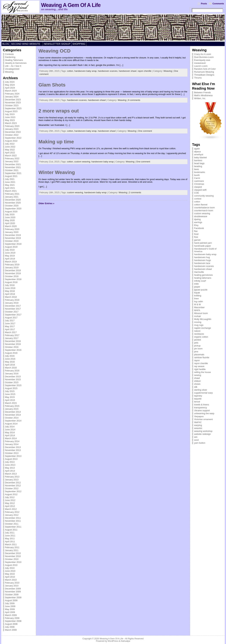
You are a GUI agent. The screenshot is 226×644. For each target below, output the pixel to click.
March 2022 (11, 156)
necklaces (199, 334)
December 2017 (13, 306)
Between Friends (202, 92)
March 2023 (11, 123)
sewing (198, 375)
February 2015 (12, 406)
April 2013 (10, 471)
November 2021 (13, 167)
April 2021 (10, 188)
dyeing (197, 219)
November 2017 (13, 309)
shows (197, 384)
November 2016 (13, 344)
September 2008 (13, 621)
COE (196, 193)
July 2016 (10, 356)
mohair (197, 316)
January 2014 (12, 444)
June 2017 (10, 323)
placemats (199, 354)
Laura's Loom (201, 66)
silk (196, 387)
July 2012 (10, 497)
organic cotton (201, 337)
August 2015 (11, 388)
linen (196, 299)
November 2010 (13, 556)
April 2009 (10, 612)
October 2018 (12, 276)
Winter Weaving (57, 172)
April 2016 (10, 365)
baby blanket (200, 157)
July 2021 (10, 179)
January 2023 (12, 129)
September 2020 (13, 209)
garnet (197, 240)
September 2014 (13, 421)
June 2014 (10, 430)
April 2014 (10, 435)
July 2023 (10, 114)
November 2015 (13, 379)
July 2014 (10, 427)
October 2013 (12, 453)
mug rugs (199, 325)
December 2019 (13, 235)
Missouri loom (201, 313)
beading (198, 166)
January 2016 (12, 374)
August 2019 (11, 247)
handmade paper (202, 246)
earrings (198, 222)
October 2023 (12, 105)
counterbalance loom (204, 208)
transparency (200, 408)
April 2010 (10, 577)
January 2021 (12, 197)
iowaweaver (200, 63)
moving (198, 322)
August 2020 (11, 212)
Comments (218, 4)
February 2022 (12, 158)
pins (196, 352)
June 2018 (10, 288)
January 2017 (12, 338)
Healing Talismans (14, 60)
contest (198, 199)
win (196, 437)
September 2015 (13, 385)
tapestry (198, 396)
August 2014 (11, 424)
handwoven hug (202, 257)
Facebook (199, 228)
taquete (198, 399)
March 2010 (11, 580)
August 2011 (11, 530)
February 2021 (12, 194)
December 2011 (13, 518)
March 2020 (11, 226)
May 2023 (10, 120)
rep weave (199, 366)
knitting (198, 296)
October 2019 (12, 241)
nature (197, 331)
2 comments (135, 192)
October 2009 (12, 595)
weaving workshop (203, 431)
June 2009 (10, 606)
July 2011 (10, 533)
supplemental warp (203, 393)
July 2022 (10, 144)
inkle (196, 284)
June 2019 (10, 253)
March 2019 (11, 262)
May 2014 (10, 432)
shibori (197, 381)
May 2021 (10, 185)
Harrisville (199, 272)
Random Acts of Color (205, 69)
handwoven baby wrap (85, 71)
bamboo (198, 160)
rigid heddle (200, 369)
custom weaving (82, 162)
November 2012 (13, 486)
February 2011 (12, 547)
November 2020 (13, 203)
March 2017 (11, 332)
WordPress (113, 641)
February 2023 (12, 126)
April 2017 (10, 329)
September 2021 (13, 173)
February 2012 (12, 512)
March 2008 (11, 630)
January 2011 (12, 550)
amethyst (199, 155)
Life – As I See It (13, 66)
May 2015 (10, 397)
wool (196, 440)
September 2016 (13, 350)
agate (197, 149)
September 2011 (13, 527)
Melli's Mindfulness (203, 95)
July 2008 (10, 627)
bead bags (199, 163)
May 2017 (10, 326)
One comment (145, 131)
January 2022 (12, 161)
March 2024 (11, 91)
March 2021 (11, 191)
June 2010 (10, 571)
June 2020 (10, 217)
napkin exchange (202, 328)
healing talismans (203, 278)
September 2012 (13, 491)
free (196, 237)
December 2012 (13, 483)
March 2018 (11, 297)
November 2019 (13, 238)
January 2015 (12, 409)
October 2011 (12, 524)
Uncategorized (12, 69)
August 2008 (11, 624)
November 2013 (13, 450)
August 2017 (11, 318)
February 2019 (12, 265)
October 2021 (12, 170)
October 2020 (12, 206)
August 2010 (11, 565)
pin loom (198, 349)
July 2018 (10, 285)
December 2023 (13, 100)
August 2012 (11, 494)
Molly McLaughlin (203, 319)
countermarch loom (204, 210)
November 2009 (13, 592)
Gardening (10, 57)
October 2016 (12, 347)
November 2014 (13, 415)
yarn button (200, 443)
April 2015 (10, 400)
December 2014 (13, 412)
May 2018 (10, 291)
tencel (197, 402)
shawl (197, 378)
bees (196, 169)
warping (198, 425)
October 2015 (12, 382)
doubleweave (201, 216)
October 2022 (12, 135)
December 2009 (13, 589)
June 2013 (10, 465)
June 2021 (10, 182)
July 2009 (10, 603)
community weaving (204, 196)
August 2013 (11, 459)
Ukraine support (202, 410)
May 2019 (10, 256)
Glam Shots (52, 85)
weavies (198, 428)
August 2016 (11, 353)
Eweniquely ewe (202, 60)
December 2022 (13, 132)
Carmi (197, 178)
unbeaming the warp (204, 413)
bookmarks (200, 172)
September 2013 (13, 456)
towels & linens (201, 405)
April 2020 (10, 223)
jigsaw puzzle (201, 290)
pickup (197, 346)
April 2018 (10, 294)
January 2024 (12, 97)
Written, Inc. (200, 98)
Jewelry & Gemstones (16, 63)
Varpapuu (199, 416)
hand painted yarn (203, 243)
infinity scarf (200, 281)
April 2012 (10, 506)
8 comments (134, 100)
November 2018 (13, 273)
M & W (197, 304)
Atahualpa (125, 641)
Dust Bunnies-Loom (204, 57)
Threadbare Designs (204, 75)
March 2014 (11, 438)
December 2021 (13, 164)
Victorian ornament (203, 419)
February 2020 (12, 229)
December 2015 (13, 377)
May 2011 (10, 539)
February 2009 (12, 618)
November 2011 (13, 521)
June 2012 (10, 500)
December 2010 (13, 553)
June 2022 (10, 147)
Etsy (196, 225)
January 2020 (12, 232)
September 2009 (13, 597)
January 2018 (12, 303)
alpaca (197, 152)
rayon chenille (144, 71)
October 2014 (12, 418)
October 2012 (12, 488)
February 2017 (12, 335)
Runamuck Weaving (204, 72)
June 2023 (10, 117)
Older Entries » (46, 203)
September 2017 (13, 315)
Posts (204, 4)
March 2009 (11, 615)
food (196, 234)
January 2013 (12, 480)
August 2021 (11, 176)
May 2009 (10, 609)
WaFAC (198, 422)
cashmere (199, 181)
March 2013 (11, 474)
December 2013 (13, 447)
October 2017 (12, 312)
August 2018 (11, 282)
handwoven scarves (108, 71)
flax (196, 231)
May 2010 (10, 574)
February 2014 (12, 441)
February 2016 (12, 371)
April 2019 (10, 259)
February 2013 (12, 477)
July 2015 (10, 391)
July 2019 (10, 250)
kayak (197, 293)
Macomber (199, 307)
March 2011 (11, 544)
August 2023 (11, 111)
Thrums (198, 78)
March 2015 (11, 403)
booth (197, 175)
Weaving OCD (55, 51)
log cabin (198, 301)
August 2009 (11, 600)
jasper (197, 287)
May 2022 (10, 150)
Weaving (9, 72)
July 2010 (10, 568)
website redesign (202, 434)
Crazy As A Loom (202, 54)
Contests (9, 54)
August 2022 (11, 141)
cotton (70, 71)
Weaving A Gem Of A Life (71, 5)
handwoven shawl (128, 71)
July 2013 (10, 462)
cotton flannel (201, 205)
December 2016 (13, 341)
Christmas (199, 184)
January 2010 (12, 586)
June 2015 (10, 394)
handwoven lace (202, 263)
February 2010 (12, 583)
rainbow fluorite (202, 357)
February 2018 (12, 300)
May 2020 (10, 220)
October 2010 (12, 559)
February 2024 (12, 94)
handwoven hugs (202, 260)
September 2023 (13, 108)
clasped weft (200, 190)
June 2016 (10, 359)
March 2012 (11, 509)
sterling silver (201, 390)
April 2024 (10, 88)
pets (196, 343)
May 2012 (10, 503)
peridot (197, 340)
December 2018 (13, 270)
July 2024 (10, 82)
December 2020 (13, 200)
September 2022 (13, 138)
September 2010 (13, 562)
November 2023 (13, 103)
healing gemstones (203, 275)
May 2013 (10, 468)
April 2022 (10, 153)
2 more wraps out (59, 111)
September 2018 (13, 279)
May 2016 (10, 362)
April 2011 (10, 541)
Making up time (56, 142)
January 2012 (12, 515)
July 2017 (10, 321)
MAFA (197, 310)
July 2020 (10, 214)
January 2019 (12, 267)
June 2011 (10, 536)
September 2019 (13, 244)
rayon (197, 360)
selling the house (202, 372)
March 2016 (11, 368)
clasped (198, 187)
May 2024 (10, 85)
